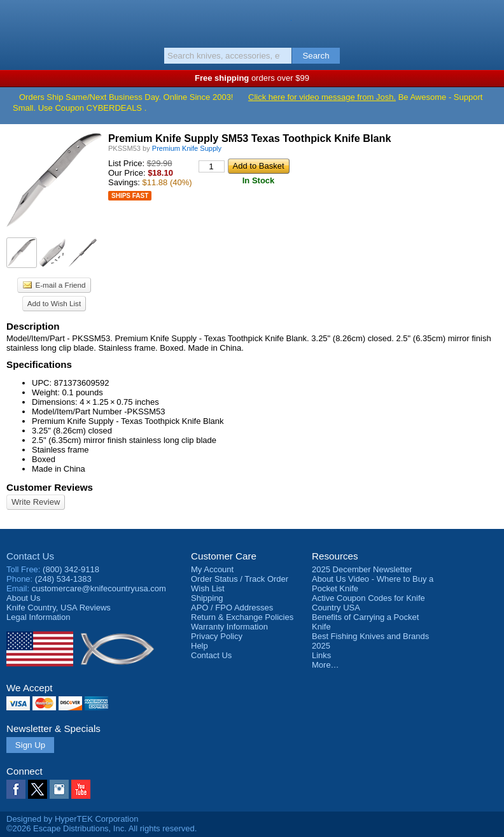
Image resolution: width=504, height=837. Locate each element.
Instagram (59, 789)
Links (321, 655)
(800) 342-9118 (71, 569)
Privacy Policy (217, 636)
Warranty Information (229, 627)
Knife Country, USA (252, 22)
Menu (16, 20)
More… (325, 665)
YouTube (81, 789)
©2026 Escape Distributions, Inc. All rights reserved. (101, 828)
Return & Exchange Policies (242, 617)
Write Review (36, 502)
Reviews (59, 608)
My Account (212, 569)
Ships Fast (130, 196)
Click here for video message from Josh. (322, 97)
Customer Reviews (50, 487)
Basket (488, 20)
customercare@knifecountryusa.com (99, 588)
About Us (23, 598)
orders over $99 (252, 78)
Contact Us (30, 556)
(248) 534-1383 (63, 579)
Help (199, 646)
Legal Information (38, 617)
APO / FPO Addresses (232, 608)
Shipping (207, 598)
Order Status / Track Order (240, 579)
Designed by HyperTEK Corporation (72, 819)
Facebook (16, 789)
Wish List (208, 588)
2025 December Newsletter (362, 569)
